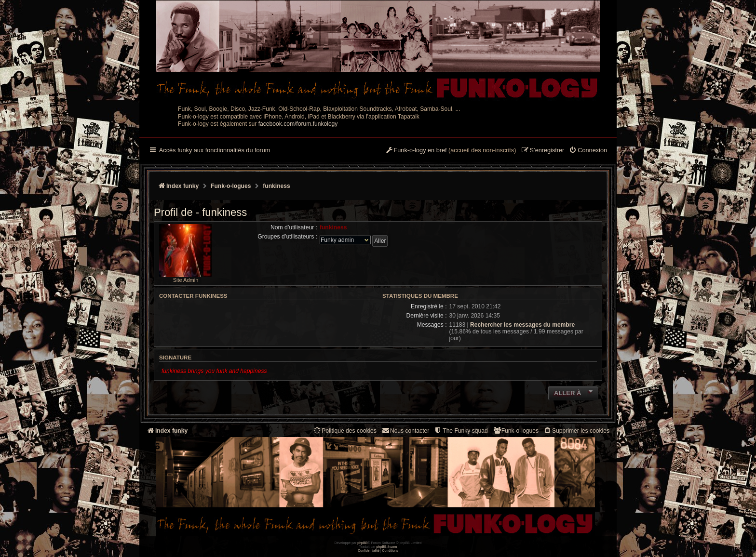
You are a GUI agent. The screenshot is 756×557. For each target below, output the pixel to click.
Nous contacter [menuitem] (405, 431)
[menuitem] (588, 151)
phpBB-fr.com (387, 547)
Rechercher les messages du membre (522, 325)
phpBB (362, 543)
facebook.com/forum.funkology (298, 124)
